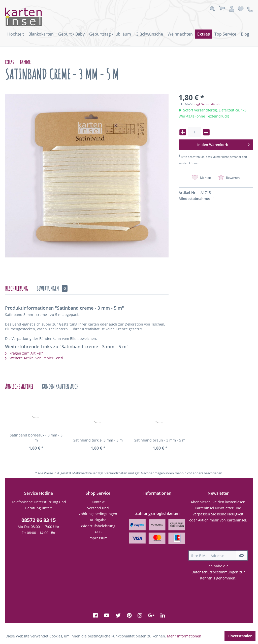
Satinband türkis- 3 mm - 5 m (98, 440)
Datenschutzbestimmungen (215, 572)
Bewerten (229, 178)
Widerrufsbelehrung (98, 526)
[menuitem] (16, 34)
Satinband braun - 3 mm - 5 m (160, 440)
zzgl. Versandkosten (208, 104)
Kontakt (98, 502)
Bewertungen (52, 288)
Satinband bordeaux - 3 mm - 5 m (36, 438)
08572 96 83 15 (39, 520)
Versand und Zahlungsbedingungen (98, 511)
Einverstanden (240, 636)
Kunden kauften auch (60, 387)
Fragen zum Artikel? (24, 353)
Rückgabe (98, 520)
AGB (98, 532)
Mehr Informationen (184, 636)
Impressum (98, 538)
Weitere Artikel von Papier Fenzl (34, 358)
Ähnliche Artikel (19, 387)
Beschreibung (17, 288)
